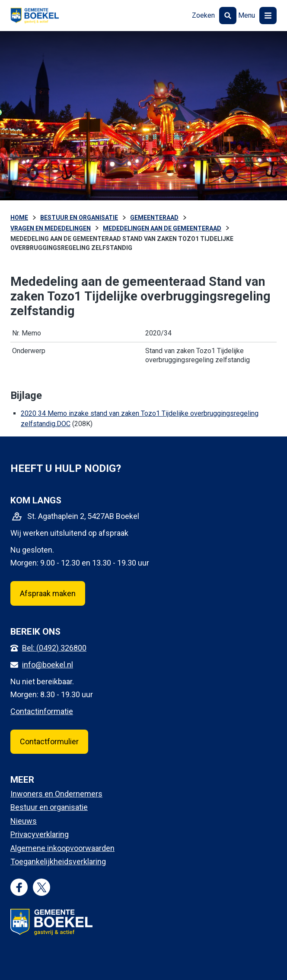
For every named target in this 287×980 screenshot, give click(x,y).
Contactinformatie (42, 711)
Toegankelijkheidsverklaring (58, 861)
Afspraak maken (48, 593)
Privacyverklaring (40, 834)
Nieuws (24, 821)
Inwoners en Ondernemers (56, 794)
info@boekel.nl (48, 665)
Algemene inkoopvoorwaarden (62, 848)
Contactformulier (49, 741)
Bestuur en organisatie (49, 807)
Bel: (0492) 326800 (54, 648)
